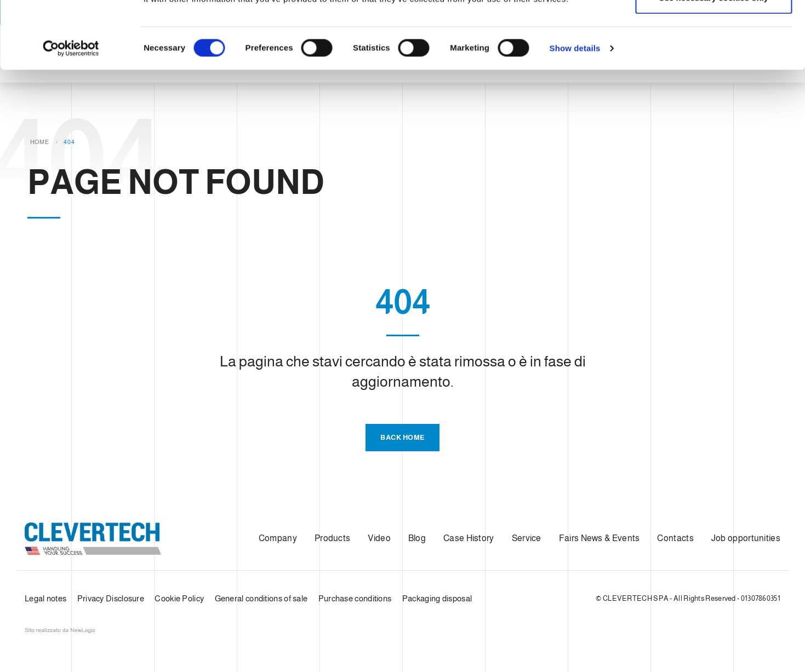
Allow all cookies (714, 29)
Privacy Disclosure (111, 598)
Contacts (675, 538)
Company (278, 538)
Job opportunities (746, 538)
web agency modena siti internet (60, 630)
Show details (575, 115)
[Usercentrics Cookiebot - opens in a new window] (71, 116)
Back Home (402, 437)
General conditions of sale (261, 598)
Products (332, 538)
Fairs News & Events (600, 538)
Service (527, 538)
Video (379, 538)
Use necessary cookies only (713, 65)
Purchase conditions (355, 598)
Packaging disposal (437, 598)
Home (40, 142)
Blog (417, 538)
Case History (469, 538)
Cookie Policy (179, 598)
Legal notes (45, 598)
